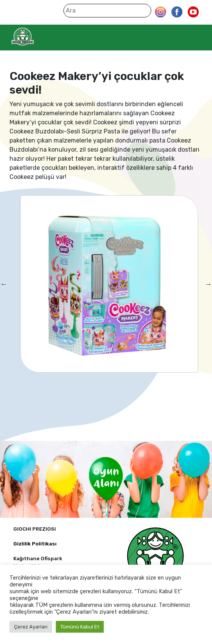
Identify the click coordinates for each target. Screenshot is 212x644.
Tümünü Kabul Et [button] (80, 627)
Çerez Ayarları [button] (31, 627)
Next (208, 284)
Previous (4, 284)
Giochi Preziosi (37, 37)
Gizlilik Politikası (35, 544)
